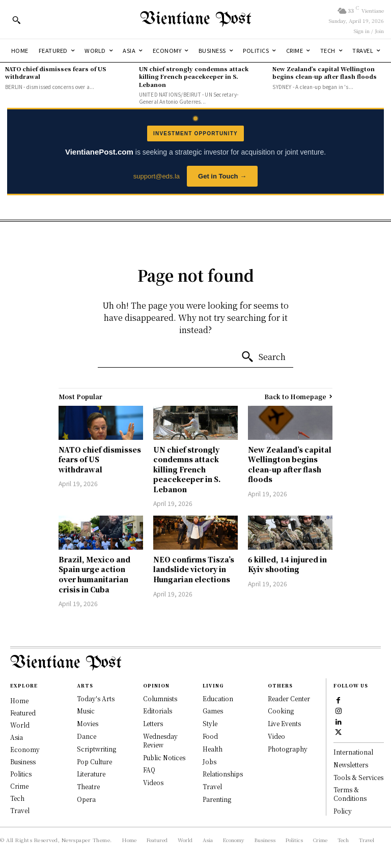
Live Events (284, 723)
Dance (87, 736)
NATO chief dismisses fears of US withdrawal (55, 72)
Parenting (217, 799)
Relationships (223, 774)
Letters (153, 723)
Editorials (158, 711)
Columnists (160, 698)
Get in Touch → (222, 176)
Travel (212, 786)
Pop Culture (94, 761)
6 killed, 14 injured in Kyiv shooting (287, 564)
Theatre (88, 786)
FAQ (149, 770)
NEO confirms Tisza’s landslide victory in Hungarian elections (194, 569)
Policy (343, 811)
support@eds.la (157, 176)
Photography (288, 749)
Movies (88, 723)
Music (86, 711)
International (353, 752)
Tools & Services (358, 777)
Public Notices (164, 757)
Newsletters (351, 765)
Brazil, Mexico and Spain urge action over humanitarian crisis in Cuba (94, 574)
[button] (16, 20)
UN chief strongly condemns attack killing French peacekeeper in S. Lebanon (194, 77)
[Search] (263, 357)
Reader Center (289, 698)
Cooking (281, 711)
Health (213, 749)
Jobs (210, 761)
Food (210, 736)
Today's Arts (96, 698)
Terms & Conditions (350, 794)
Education (218, 698)
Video (276, 736)
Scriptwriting (96, 749)
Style (210, 723)
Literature (91, 774)
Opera (86, 799)
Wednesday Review (160, 740)
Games (213, 711)
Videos (153, 782)
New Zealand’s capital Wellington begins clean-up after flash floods (325, 72)
